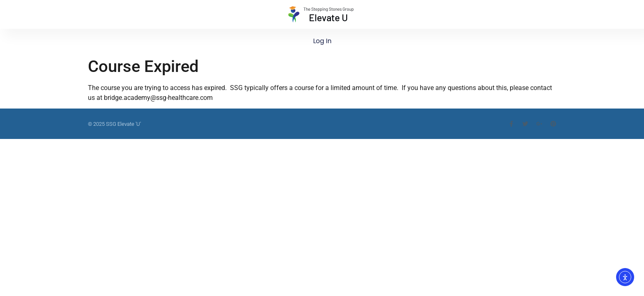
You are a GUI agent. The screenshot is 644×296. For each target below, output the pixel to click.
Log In (322, 41)
